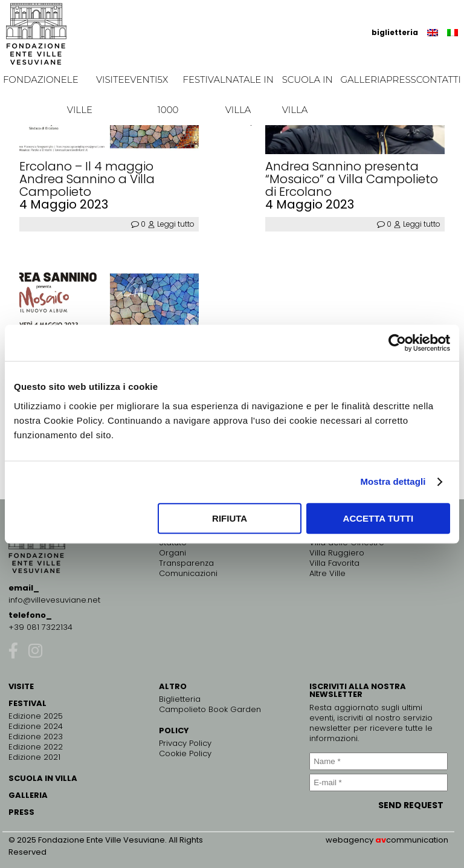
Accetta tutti (379, 518)
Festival (204, 79)
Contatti (439, 79)
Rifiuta (230, 518)
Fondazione (35, 79)
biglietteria (395, 32)
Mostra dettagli (393, 481)
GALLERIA (28, 795)
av (381, 840)
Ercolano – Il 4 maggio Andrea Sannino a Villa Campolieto (87, 179)
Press (401, 79)
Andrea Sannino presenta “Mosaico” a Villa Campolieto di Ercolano (352, 179)
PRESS (21, 812)
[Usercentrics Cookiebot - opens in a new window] (397, 343)
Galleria (363, 79)
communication (417, 840)
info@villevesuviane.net (54, 600)
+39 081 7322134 (40, 627)
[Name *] (379, 761)
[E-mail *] (379, 782)
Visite (110, 79)
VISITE (21, 686)
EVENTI (140, 79)
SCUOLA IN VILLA (43, 778)
